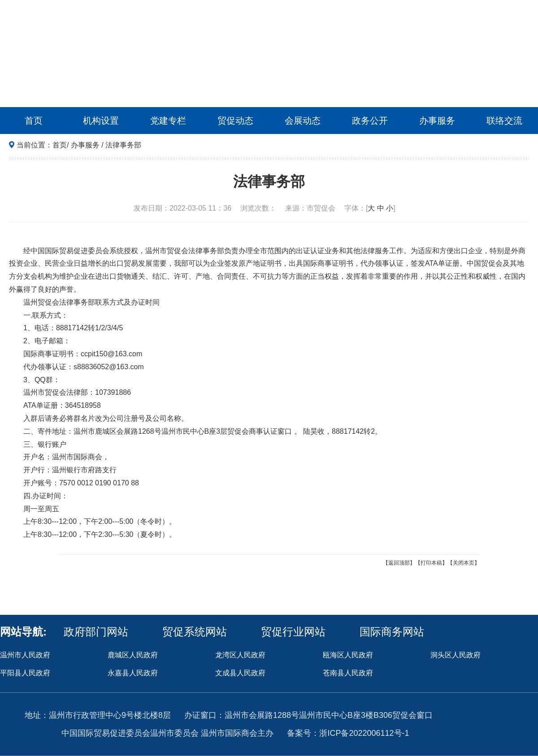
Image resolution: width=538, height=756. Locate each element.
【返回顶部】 (399, 563)
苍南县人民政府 (348, 673)
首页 (34, 121)
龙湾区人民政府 (240, 655)
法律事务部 (123, 145)
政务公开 (370, 121)
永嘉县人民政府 (133, 673)
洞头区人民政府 (456, 655)
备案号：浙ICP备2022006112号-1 (348, 733)
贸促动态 (235, 121)
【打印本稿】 (431, 563)
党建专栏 (168, 121)
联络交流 (504, 121)
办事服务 (437, 121)
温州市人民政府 (25, 655)
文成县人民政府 (240, 673)
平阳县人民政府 (25, 673)
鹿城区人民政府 (133, 655)
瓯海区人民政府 (348, 655)
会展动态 (303, 121)
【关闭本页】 (464, 563)
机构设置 (101, 121)
